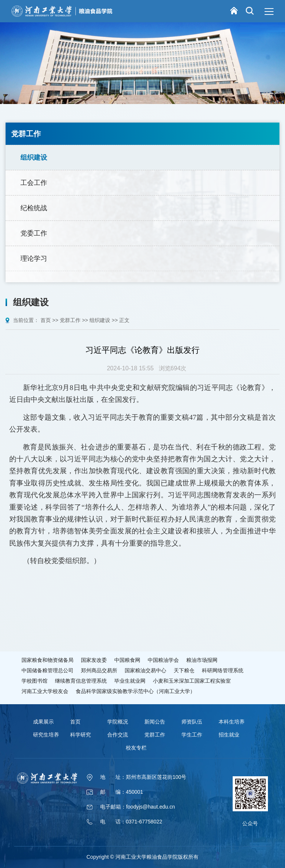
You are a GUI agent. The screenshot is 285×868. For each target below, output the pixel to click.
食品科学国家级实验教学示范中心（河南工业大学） (135, 691)
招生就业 (229, 735)
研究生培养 (46, 735)
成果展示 (43, 722)
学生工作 (192, 735)
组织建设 (34, 157)
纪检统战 (34, 208)
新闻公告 (155, 722)
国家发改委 (94, 660)
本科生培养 (232, 722)
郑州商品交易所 (99, 670)
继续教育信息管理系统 (81, 681)
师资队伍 (192, 722)
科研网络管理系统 (223, 670)
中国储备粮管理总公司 (47, 670)
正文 (124, 320)
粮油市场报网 (202, 660)
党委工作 (34, 233)
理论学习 (34, 259)
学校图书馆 (35, 681)
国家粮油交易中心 (145, 670)
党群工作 (71, 320)
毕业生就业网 (130, 681)
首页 (46, 320)
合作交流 (118, 735)
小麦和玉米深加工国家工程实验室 (192, 681)
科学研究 (81, 735)
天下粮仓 (184, 670)
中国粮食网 (127, 660)
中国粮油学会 (163, 660)
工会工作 (34, 183)
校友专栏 (136, 748)
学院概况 (118, 722)
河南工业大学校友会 (45, 691)
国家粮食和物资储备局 (47, 660)
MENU (268, 12)
